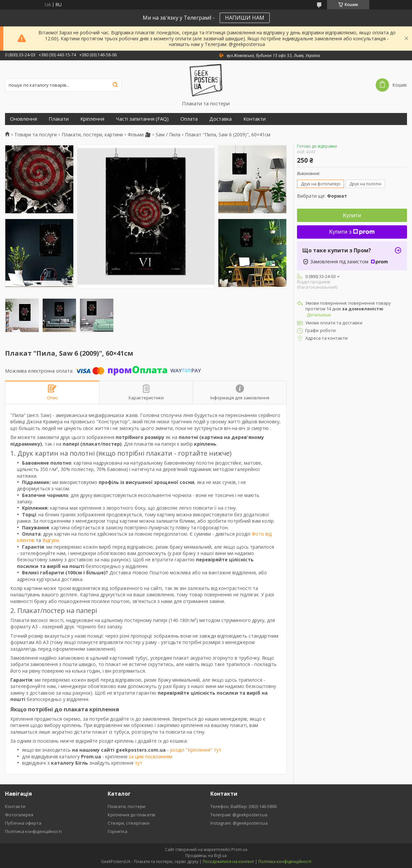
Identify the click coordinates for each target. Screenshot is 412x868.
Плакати (59, 119)
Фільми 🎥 (139, 135)
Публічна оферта (23, 823)
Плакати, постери (126, 806)
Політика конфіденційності (33, 831)
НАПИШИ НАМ (245, 18)
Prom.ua (239, 849)
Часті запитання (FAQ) (142, 119)
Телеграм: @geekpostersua (239, 815)
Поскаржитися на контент (228, 861)
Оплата (189, 119)
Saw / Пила (168, 135)
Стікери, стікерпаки (128, 823)
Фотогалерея (19, 815)
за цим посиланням (150, 756)
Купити (352, 215)
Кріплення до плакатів (131, 815)
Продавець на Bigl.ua (206, 855)
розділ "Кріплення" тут (196, 750)
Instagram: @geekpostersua (239, 823)
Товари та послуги (35, 135)
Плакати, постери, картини (92, 135)
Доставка (220, 119)
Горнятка (117, 831)
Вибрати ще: (322, 196)
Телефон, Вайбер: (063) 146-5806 (243, 806)
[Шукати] (115, 85)
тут (138, 763)
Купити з (352, 232)
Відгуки (50, 540)
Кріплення (92, 119)
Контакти (254, 119)
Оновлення (23, 119)
